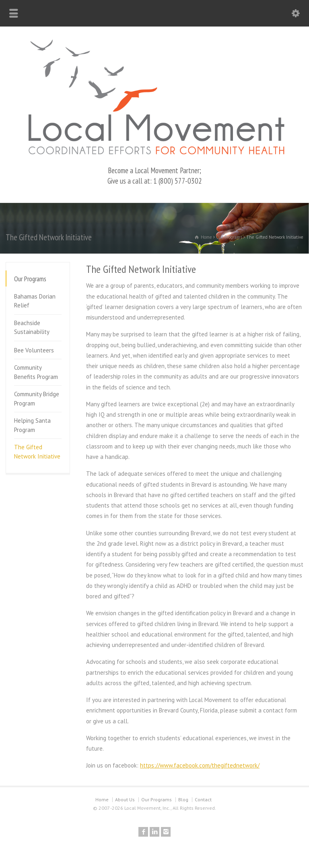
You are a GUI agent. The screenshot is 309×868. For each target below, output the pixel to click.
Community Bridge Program (37, 399)
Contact (203, 799)
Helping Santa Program (32, 425)
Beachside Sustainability (32, 328)
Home (102, 799)
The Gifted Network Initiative (37, 452)
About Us (125, 799)
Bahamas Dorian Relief (35, 301)
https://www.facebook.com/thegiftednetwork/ (200, 765)
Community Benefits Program (36, 372)
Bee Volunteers (34, 350)
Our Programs (157, 799)
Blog (183, 799)
